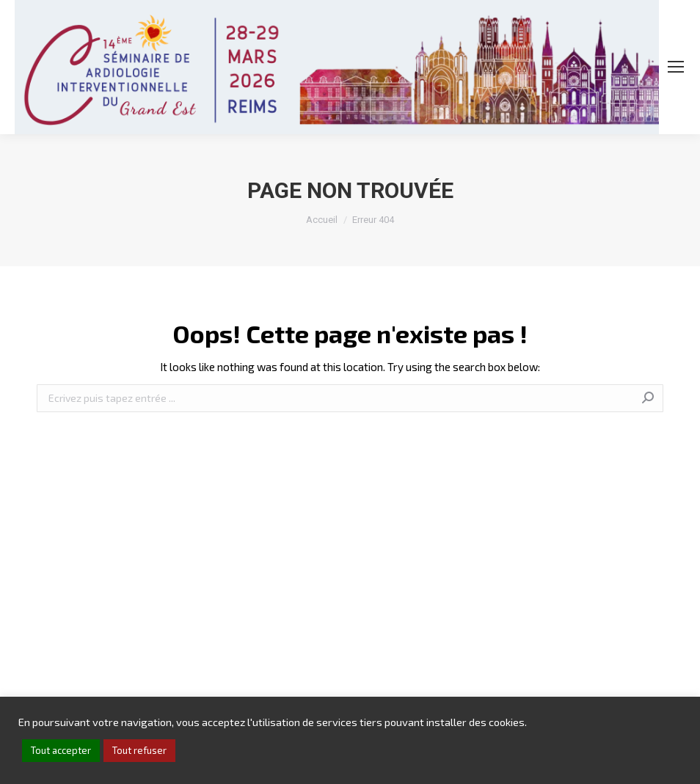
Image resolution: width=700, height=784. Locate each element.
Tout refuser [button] (139, 750)
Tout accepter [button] (61, 750)
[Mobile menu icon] (676, 67)
